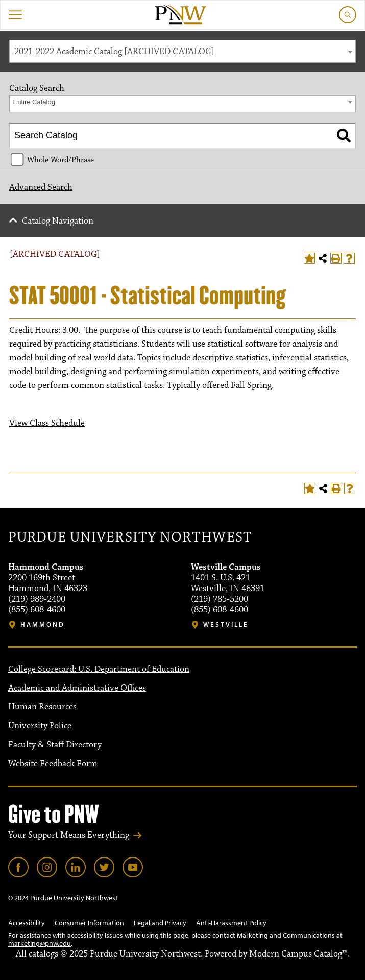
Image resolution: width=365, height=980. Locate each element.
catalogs (43, 954)
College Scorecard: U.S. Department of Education (99, 669)
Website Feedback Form (53, 764)
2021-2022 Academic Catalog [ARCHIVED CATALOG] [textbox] (114, 52)
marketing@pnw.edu (40, 943)
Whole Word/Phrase (60, 160)
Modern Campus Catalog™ (298, 954)
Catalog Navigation (58, 221)
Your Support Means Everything (69, 835)
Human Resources (42, 707)
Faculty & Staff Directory (55, 745)
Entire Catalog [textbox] (34, 102)
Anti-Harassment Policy (231, 923)
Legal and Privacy (160, 923)
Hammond (43, 624)
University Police (40, 726)
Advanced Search (41, 187)
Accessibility (27, 923)
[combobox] (182, 51)
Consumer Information (89, 923)
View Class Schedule (47, 423)
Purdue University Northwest (130, 537)
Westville (226, 624)
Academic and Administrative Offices (77, 688)
